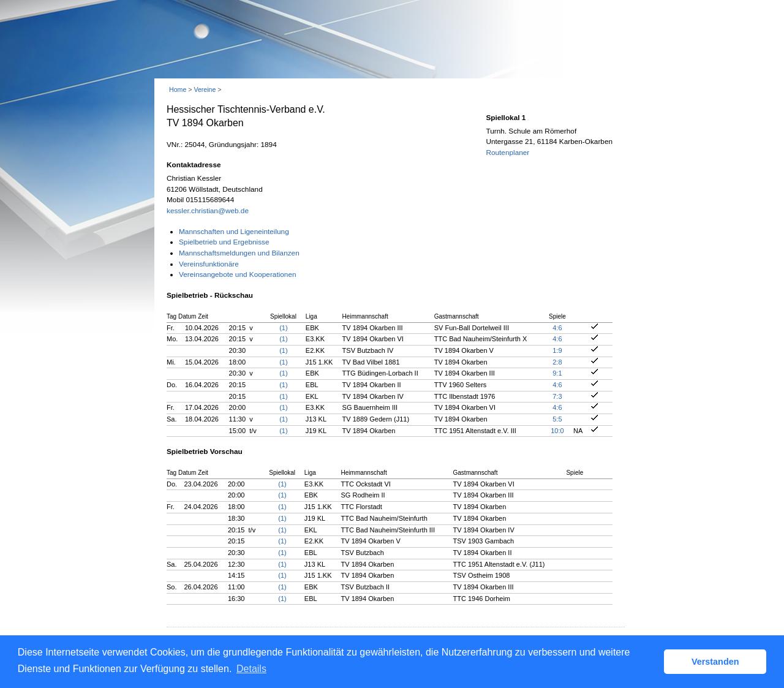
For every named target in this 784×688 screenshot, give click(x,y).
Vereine (205, 89)
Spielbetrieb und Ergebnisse (224, 242)
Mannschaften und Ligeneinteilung (234, 232)
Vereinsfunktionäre (209, 264)
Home (178, 89)
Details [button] (251, 669)
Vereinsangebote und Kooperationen (238, 274)
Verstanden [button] (715, 662)
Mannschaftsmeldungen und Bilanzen (239, 253)
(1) (283, 328)
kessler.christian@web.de (208, 211)
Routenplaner (507, 153)
